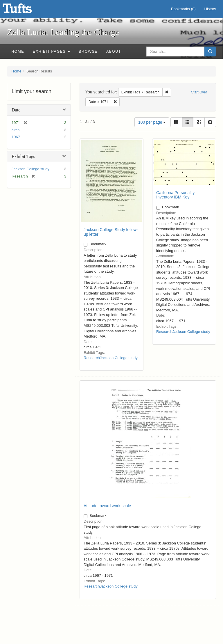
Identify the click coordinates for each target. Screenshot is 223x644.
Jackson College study (30, 169)
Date (16, 110)
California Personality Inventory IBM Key (175, 195)
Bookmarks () (183, 9)
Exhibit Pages (51, 51)
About (114, 51)
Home (18, 51)
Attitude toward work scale (107, 506)
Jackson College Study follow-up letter (111, 232)
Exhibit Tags (23, 156)
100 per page (152, 122)
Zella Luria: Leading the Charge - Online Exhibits (24, 10)
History (210, 9)
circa (16, 130)
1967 (16, 137)
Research (92, 358)
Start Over (199, 92)
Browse (88, 51)
